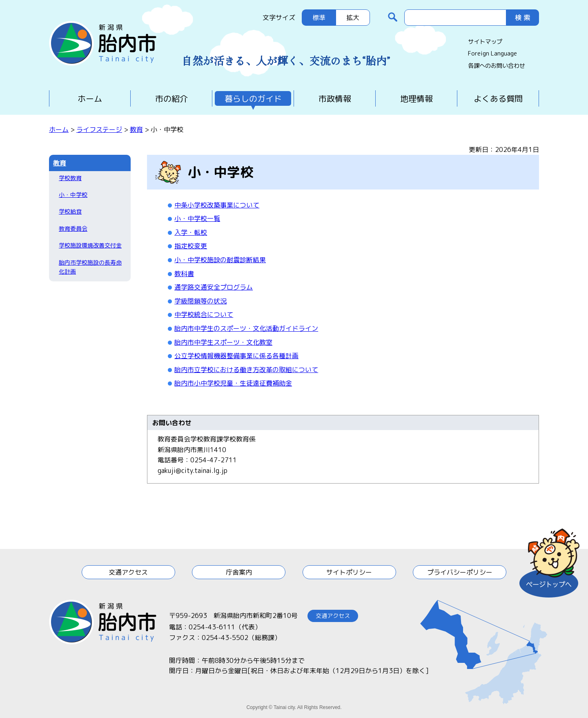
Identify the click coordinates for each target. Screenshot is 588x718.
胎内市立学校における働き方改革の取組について (246, 370)
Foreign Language (492, 54)
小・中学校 (73, 195)
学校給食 (70, 211)
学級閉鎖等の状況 (200, 301)
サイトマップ (485, 42)
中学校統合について (204, 314)
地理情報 (416, 98)
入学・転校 (191, 232)
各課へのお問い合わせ (497, 66)
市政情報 (335, 98)
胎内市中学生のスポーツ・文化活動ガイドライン (246, 328)
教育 (136, 129)
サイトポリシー (349, 572)
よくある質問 (498, 98)
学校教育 (70, 178)
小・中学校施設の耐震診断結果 (220, 260)
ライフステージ (99, 129)
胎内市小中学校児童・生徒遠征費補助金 (233, 383)
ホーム (90, 98)
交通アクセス (128, 572)
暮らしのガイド (253, 98)
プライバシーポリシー (460, 572)
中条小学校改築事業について (217, 205)
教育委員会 (73, 229)
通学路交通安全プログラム (214, 287)
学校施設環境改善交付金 (90, 245)
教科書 (184, 274)
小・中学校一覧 (197, 219)
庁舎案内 (239, 572)
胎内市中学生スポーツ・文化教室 (223, 342)
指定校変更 (191, 246)
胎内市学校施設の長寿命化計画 (90, 267)
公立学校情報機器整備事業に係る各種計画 (236, 356)
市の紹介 (171, 98)
